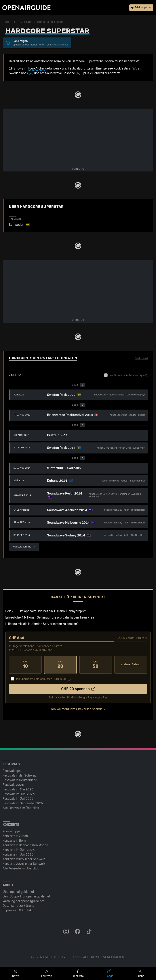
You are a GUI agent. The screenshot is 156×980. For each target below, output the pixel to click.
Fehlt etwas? (141, 358)
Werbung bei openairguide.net (24, 901)
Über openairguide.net (18, 892)
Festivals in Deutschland (20, 780)
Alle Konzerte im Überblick (21, 868)
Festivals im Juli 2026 (18, 798)
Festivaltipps (12, 771)
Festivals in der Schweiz (20, 775)
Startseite (12, 22)
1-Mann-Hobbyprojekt (69, 611)
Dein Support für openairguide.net (26, 896)
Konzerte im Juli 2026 (18, 854)
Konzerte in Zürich (15, 836)
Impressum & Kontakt (18, 910)
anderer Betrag (131, 664)
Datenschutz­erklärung (18, 906)
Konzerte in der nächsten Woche (25, 845)
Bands (28, 22)
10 (25, 665)
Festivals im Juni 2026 (19, 794)
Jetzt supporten (141, 8)
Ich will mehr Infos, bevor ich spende (77, 709)
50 (96, 665)
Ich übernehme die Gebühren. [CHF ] (41, 679)
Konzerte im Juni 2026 (19, 850)
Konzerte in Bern (14, 840)
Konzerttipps (11, 831)
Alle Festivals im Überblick (21, 808)
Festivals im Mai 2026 (18, 789)
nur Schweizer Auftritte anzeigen (126, 375)
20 (60, 665)
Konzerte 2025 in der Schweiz (24, 859)
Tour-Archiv (36, 69)
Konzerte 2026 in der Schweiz (24, 864)
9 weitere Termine (24, 547)
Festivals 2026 (13, 785)
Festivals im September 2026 (23, 803)
